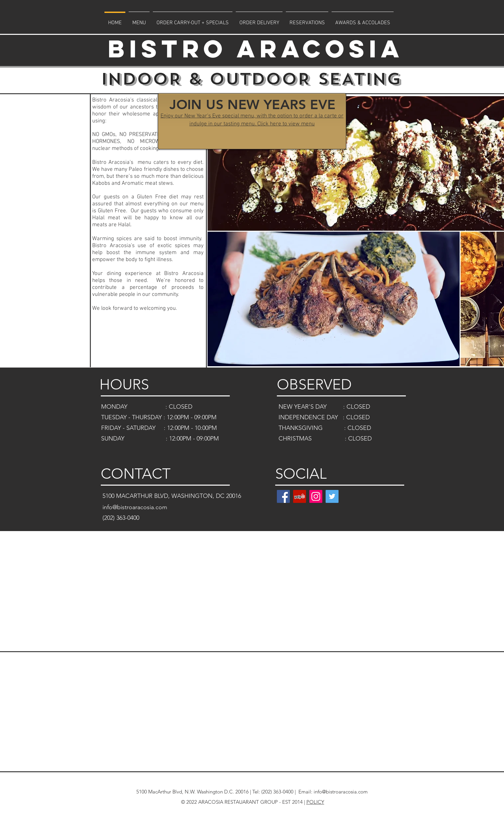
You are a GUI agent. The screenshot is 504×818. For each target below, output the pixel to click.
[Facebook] (283, 496)
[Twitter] (332, 496)
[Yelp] (300, 496)
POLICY (315, 802)
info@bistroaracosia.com (341, 792)
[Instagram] (316, 496)
